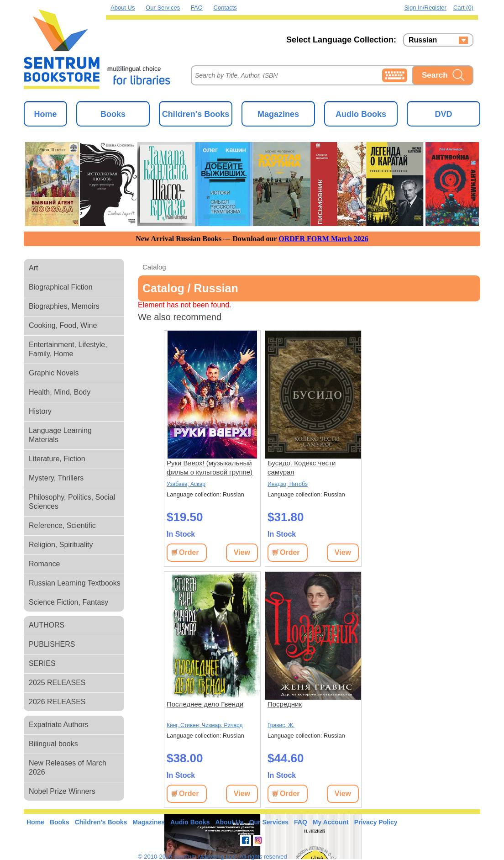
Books (113, 114)
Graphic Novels (54, 373)
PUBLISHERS (52, 644)
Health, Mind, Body (60, 392)
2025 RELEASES (57, 683)
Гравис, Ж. (281, 725)
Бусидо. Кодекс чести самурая (302, 467)
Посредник (285, 704)
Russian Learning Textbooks (75, 583)
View (242, 552)
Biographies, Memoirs (64, 306)
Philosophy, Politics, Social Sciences (72, 502)
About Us (123, 8)
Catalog (154, 267)
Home (45, 114)
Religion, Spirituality (61, 545)
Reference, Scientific (62, 525)
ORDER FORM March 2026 (323, 239)
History (40, 411)
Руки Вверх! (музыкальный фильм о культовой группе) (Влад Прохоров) (210, 468)
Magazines (278, 114)
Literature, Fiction (57, 459)
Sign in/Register (425, 8)
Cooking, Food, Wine (63, 325)
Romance (44, 564)
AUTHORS (47, 625)
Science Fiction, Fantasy (68, 602)
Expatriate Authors (59, 725)
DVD (443, 114)
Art (33, 268)
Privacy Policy (376, 822)
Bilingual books (53, 744)
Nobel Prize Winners (62, 791)
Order (189, 552)
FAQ (197, 8)
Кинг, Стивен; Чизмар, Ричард (205, 725)
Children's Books (196, 114)
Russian (423, 40)
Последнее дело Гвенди (205, 704)
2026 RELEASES (57, 702)
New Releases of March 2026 (68, 768)
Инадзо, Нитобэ (288, 484)
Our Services (163, 8)
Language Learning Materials (60, 435)
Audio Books (361, 114)
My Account (331, 822)
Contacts (225, 8)
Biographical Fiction (61, 287)
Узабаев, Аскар (186, 484)
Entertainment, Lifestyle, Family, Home (68, 349)
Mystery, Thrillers (56, 478)
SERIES (42, 663)
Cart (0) (463, 8)
